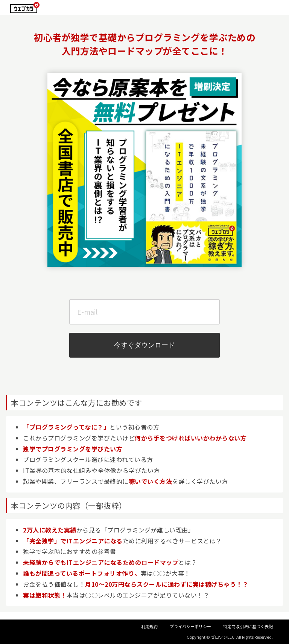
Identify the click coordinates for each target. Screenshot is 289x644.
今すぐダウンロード (144, 345)
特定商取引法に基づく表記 (248, 626)
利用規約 (149, 626)
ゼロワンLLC (223, 637)
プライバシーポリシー (190, 626)
